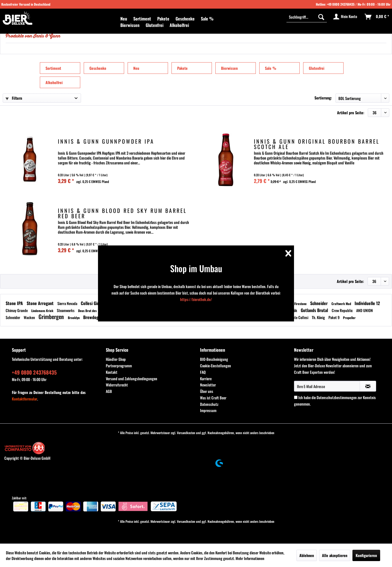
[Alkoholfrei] (179, 25)
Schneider (319, 303)
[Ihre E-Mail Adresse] (327, 386)
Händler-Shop (116, 359)
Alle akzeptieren (335, 555)
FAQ (203, 372)
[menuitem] (124, 19)
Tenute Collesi (298, 317)
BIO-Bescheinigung (214, 359)
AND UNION (365, 310)
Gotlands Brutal (315, 310)
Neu (136, 68)
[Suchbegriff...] (307, 17)
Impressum (208, 410)
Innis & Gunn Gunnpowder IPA (106, 142)
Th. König (319, 317)
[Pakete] (163, 19)
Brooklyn (74, 318)
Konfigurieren (366, 555)
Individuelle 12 (367, 303)
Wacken (30, 317)
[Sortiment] (142, 19)
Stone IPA (15, 303)
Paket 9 (334, 317)
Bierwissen (229, 68)
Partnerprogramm (119, 366)
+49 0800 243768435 (341, 4)
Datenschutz (209, 404)
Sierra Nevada (68, 303)
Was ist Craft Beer (213, 398)
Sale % (271, 68)
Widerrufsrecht (117, 385)
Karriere (206, 378)
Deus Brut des (88, 311)
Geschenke (98, 68)
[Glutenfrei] (155, 25)
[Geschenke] (185, 19)
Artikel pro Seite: (351, 113)
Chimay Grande (17, 310)
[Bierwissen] (130, 25)
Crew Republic (343, 310)
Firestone (301, 304)
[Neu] (124, 19)
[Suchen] (321, 17)
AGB (109, 391)
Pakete (182, 68)
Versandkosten (186, 433)
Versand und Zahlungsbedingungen (132, 378)
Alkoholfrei (54, 82)
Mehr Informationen (250, 558)
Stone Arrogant (41, 303)
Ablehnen (307, 555)
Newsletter (208, 385)
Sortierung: (323, 98)
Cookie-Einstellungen (216, 366)
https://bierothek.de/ (196, 299)
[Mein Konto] (345, 17)
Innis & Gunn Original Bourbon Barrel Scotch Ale (317, 144)
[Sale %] (207, 19)
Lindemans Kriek (43, 311)
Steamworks (66, 310)
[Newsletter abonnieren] (368, 386)
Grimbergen (52, 317)
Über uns (207, 391)
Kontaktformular (24, 399)
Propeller (349, 318)
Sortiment (53, 68)
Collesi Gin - (92, 303)
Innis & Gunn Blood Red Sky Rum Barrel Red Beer (122, 213)
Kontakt (112, 372)
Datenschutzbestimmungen (337, 397)
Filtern (14, 98)
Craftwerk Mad (342, 304)
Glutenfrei (317, 68)
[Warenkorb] (377, 17)
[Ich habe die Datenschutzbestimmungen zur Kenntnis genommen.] (296, 397)
